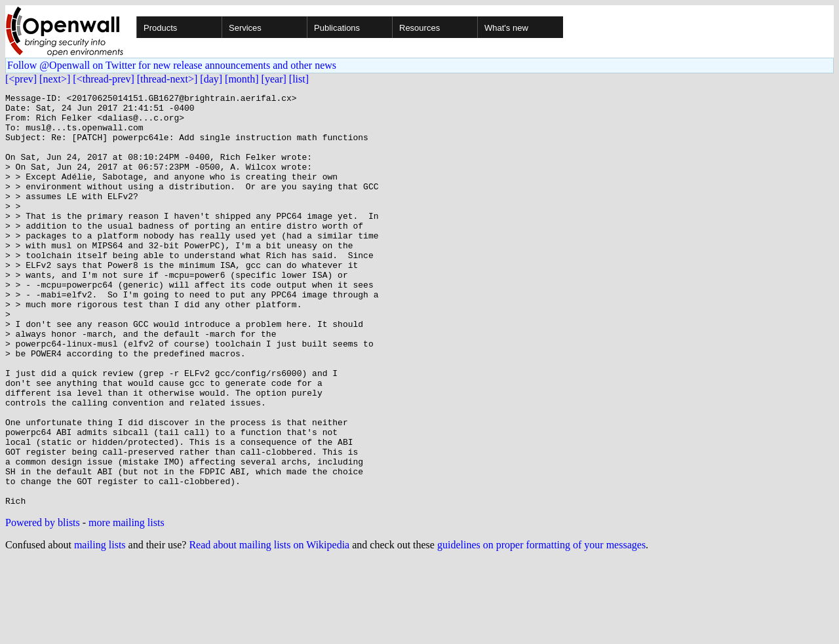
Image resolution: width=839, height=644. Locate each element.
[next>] (55, 79)
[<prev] (21, 79)
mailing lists (100, 627)
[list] (299, 79)
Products (160, 28)
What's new (506, 28)
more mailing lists (127, 605)
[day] (211, 79)
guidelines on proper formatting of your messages (541, 627)
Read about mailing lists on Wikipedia (269, 627)
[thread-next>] (167, 79)
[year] (274, 79)
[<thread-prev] (103, 79)
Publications (337, 28)
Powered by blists (43, 605)
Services (245, 28)
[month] (242, 79)
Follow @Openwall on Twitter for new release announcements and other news (172, 65)
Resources (419, 28)
